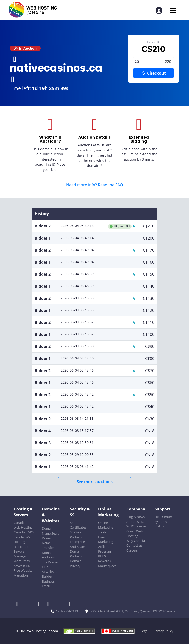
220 (154, 62)
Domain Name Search (52, 531)
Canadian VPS (24, 532)
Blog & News (136, 517)
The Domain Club (51, 565)
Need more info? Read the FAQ (94, 185)
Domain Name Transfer (48, 543)
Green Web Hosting (135, 534)
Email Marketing (106, 539)
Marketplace (107, 566)
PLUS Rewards (104, 559)
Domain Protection (78, 554)
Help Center (163, 517)
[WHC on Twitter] (29, 605)
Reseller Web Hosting (23, 539)
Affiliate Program (105, 549)
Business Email (48, 584)
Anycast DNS (23, 566)
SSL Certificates (78, 525)
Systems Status (161, 524)
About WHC (135, 522)
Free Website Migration (23, 573)
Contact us (134, 545)
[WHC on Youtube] (60, 605)
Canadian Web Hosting (23, 525)
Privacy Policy (163, 631)
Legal (144, 631)
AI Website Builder (50, 574)
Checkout (154, 73)
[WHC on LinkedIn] (39, 605)
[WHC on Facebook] (19, 605)
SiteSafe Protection (78, 535)
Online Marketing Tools (106, 527)
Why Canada (136, 541)
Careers (132, 550)
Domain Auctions (48, 555)
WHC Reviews (136, 526)
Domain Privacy (76, 563)
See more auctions (95, 482)
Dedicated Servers (21, 549)
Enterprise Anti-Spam (78, 544)
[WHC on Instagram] (50, 605)
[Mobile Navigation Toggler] (173, 10)
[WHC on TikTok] (70, 605)
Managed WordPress (22, 559)
